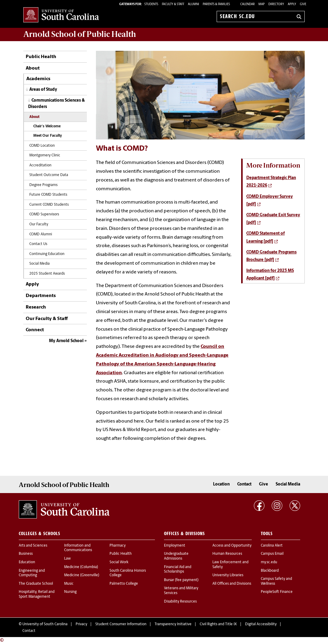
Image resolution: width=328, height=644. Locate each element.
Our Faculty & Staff (47, 319)
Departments (41, 296)
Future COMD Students (48, 195)
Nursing (70, 592)
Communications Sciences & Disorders (56, 104)
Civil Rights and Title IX (218, 624)
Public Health (41, 57)
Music (69, 584)
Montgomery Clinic (45, 155)
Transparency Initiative (173, 624)
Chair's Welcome (47, 126)
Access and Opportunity (232, 546)
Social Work (119, 562)
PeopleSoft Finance (277, 592)
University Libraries (228, 575)
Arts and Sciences (33, 546)
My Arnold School (66, 341)
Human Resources (227, 554)
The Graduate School (36, 584)
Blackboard (270, 571)
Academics (38, 79)
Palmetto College (124, 584)
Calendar (248, 4)
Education (27, 562)
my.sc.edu (269, 562)
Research (36, 307)
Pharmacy (118, 546)
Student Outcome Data (49, 175)
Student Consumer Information (121, 624)
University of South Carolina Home (61, 15)
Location (221, 484)
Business (26, 554)
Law (67, 559)
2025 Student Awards (47, 274)
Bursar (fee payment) (181, 580)
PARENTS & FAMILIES (216, 4)
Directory (276, 4)
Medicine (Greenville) (82, 575)
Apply (292, 4)
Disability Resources (180, 602)
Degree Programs (43, 185)
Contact (244, 484)
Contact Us (38, 244)
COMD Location (42, 146)
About (33, 68)
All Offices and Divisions (232, 584)
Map (262, 4)
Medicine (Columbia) (81, 567)
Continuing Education (47, 254)
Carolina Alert (272, 546)
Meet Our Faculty (48, 136)
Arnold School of (80, 34)
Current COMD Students (49, 205)
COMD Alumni (41, 234)
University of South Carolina (45, 624)
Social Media (39, 264)
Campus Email (272, 554)
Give (303, 4)
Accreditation (40, 165)
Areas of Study (43, 90)
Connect (35, 330)
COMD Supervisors (44, 214)
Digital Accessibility (261, 624)
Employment (175, 546)
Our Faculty (39, 224)
